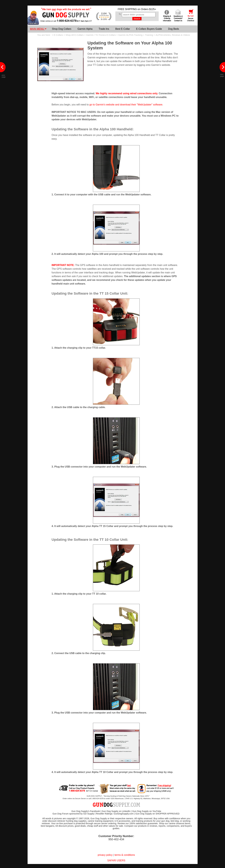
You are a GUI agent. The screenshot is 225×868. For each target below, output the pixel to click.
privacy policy (105, 855)
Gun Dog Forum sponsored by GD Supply (73, 814)
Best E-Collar (123, 29)
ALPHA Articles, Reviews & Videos (173, 35)
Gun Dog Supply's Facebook (86, 811)
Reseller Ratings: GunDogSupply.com (115, 814)
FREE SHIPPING (127, 9)
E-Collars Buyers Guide (149, 29)
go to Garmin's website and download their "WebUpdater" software (126, 105)
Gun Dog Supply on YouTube (147, 811)
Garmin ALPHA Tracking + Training (136, 35)
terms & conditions (125, 855)
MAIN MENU (38, 29)
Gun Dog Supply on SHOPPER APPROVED (157, 814)
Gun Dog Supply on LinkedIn (116, 811)
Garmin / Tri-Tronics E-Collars (101, 35)
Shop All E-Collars (75, 35)
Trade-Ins (104, 29)
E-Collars (58, 35)
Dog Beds (174, 29)
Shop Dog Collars (62, 29)
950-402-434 (116, 839)
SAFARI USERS (116, 860)
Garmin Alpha (85, 29)
